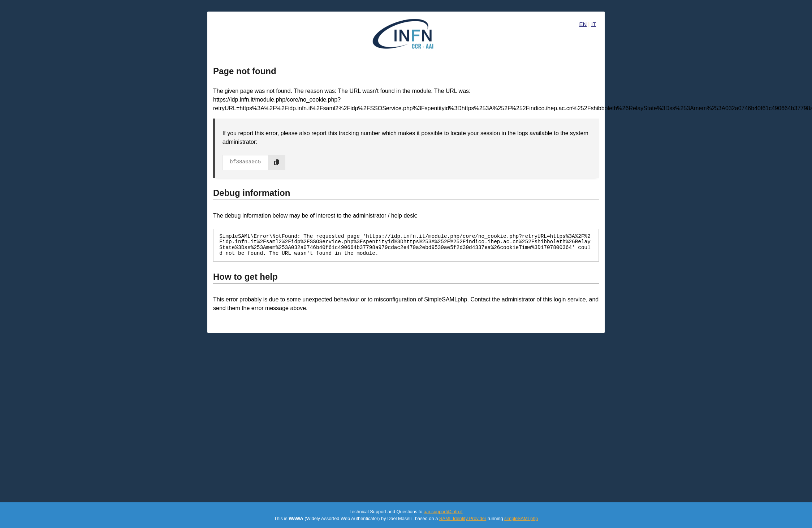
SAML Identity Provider (463, 518)
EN (583, 24)
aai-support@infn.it (443, 512)
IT (594, 24)
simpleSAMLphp (521, 518)
